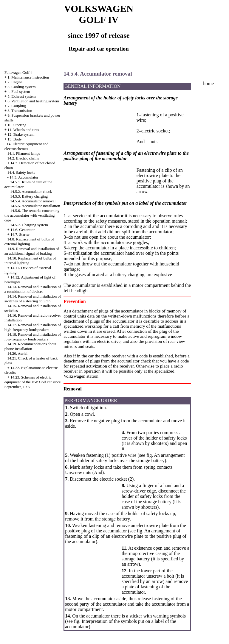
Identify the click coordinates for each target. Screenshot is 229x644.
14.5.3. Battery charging (29, 196)
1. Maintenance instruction (28, 77)
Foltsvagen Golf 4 (18, 72)
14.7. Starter (20, 234)
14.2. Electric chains (23, 158)
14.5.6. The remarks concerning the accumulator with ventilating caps (32, 215)
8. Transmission (20, 111)
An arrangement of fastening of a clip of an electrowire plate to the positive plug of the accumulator (126, 536)
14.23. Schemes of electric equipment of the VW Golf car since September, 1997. (33, 382)
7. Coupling (17, 106)
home (208, 83)
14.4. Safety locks (21, 172)
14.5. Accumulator (24, 177)
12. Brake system (21, 134)
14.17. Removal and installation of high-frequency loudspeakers (33, 327)
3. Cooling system (21, 87)
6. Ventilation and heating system (33, 101)
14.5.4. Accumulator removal (33, 201)
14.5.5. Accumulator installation (35, 206)
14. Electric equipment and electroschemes (27, 146)
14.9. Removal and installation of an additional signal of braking (32, 251)
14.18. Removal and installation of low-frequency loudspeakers (33, 337)
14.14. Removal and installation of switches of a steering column (33, 299)
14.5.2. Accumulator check (31, 192)
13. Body (15, 139)
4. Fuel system (19, 92)
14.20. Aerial (18, 353)
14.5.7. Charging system (29, 225)
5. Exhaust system (21, 96)
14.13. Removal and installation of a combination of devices (33, 289)
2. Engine (15, 82)
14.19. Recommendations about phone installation (30, 346)
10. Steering (17, 125)
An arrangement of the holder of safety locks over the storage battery (125, 458)
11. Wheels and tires (23, 130)
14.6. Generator (23, 230)
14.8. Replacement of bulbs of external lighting (29, 241)
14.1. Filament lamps (24, 153)
